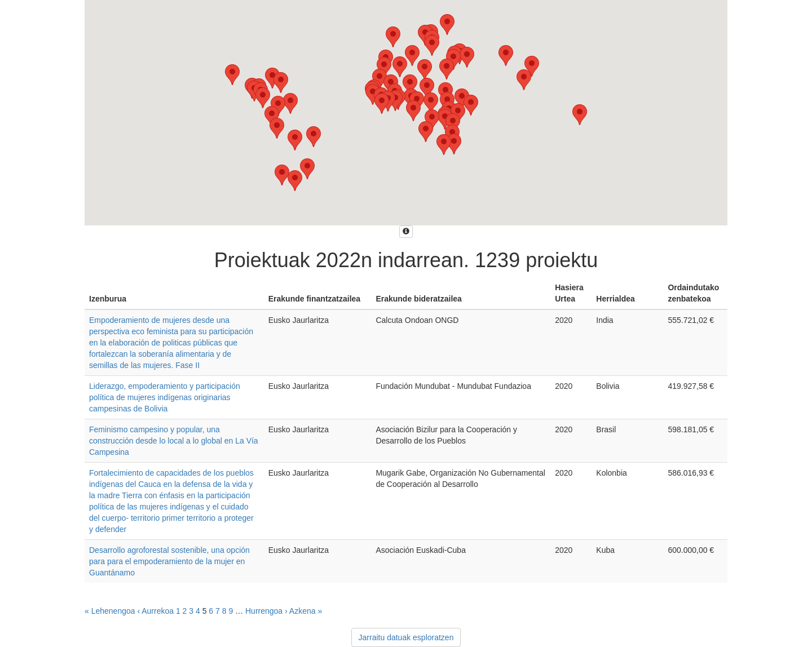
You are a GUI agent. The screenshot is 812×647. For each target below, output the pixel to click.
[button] (427, 88)
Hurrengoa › (266, 611)
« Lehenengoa (110, 611)
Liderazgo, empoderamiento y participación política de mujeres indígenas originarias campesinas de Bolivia (165, 397)
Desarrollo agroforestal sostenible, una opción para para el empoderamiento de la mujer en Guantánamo (169, 561)
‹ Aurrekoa (155, 611)
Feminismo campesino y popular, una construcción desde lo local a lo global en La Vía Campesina (174, 441)
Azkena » (306, 611)
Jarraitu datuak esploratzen (406, 637)
